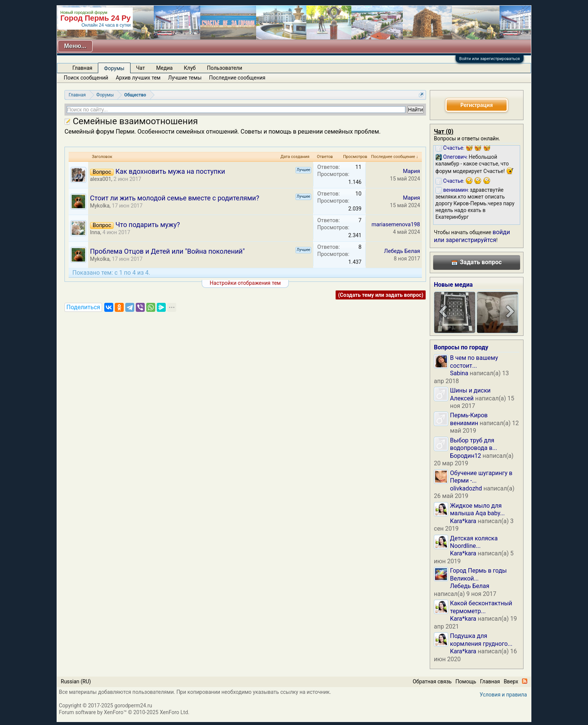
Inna (95, 232)
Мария (411, 171)
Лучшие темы (185, 78)
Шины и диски (470, 390)
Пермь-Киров (469, 415)
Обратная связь (432, 681)
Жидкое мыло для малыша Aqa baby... (477, 509)
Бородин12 (466, 456)
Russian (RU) (76, 681)
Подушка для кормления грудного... (481, 640)
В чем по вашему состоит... (474, 362)
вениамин (464, 423)
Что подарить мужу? (148, 225)
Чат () (444, 132)
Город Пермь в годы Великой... (478, 574)
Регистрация (477, 105)
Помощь (466, 681)
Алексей (462, 398)
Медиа (165, 68)
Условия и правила (503, 695)
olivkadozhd (466, 488)
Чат (141, 68)
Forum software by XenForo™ (124, 712)
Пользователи (225, 68)
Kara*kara (463, 521)
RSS (525, 681)
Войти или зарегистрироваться (490, 59)
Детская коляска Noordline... (474, 542)
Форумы (114, 68)
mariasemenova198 (396, 224)
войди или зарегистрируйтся (472, 236)
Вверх (511, 681)
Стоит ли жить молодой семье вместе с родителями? (175, 198)
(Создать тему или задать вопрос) (381, 295)
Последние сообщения (237, 78)
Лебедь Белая (402, 251)
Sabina (459, 373)
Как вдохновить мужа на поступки (170, 171)
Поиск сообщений (86, 78)
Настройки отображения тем (245, 283)
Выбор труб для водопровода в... (474, 444)
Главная (82, 68)
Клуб (190, 68)
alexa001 (101, 179)
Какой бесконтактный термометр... (481, 607)
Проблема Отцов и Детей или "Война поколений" (167, 251)
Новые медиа (453, 285)
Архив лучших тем (138, 78)
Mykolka (100, 206)
